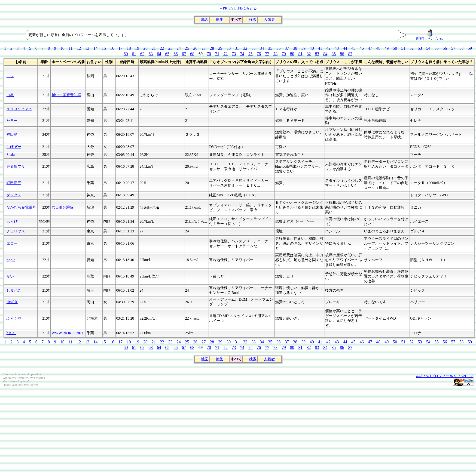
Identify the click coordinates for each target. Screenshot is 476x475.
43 (337, 48)
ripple (11, 260)
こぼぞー (14, 147)
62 (142, 54)
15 (104, 48)
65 (167, 54)
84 (325, 54)
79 (284, 54)
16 (112, 48)
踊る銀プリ (16, 166)
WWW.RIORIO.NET (67, 333)
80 (292, 54)
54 (428, 48)
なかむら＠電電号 (21, 207)
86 (342, 54)
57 (453, 48)
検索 (253, 20)
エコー (12, 243)
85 (334, 54)
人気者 (269, 20)
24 (179, 48)
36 (278, 48)
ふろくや (14, 318)
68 (192, 54)
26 (195, 48)
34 (262, 48)
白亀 (10, 95)
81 (300, 54)
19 (137, 48)
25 (187, 48)
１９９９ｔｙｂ (19, 109)
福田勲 (12, 134)
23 (170, 48)
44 (345, 48)
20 (145, 48)
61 (134, 54)
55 (436, 48)
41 (320, 48)
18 (129, 48)
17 (120, 48)
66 (176, 54)
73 (234, 54)
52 (412, 48)
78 (275, 54)
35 (270, 48)
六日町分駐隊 (63, 207)
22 (162, 48)
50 (395, 48)
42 (328, 48)
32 (245, 48)
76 (259, 54)
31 (237, 48)
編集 (220, 20)
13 (87, 48)
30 (229, 48)
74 (242, 54)
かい (10, 276)
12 (79, 48)
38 (295, 48)
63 (151, 54)
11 (71, 48)
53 (420, 48)
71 (217, 54)
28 (212, 48)
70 (209, 54)
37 (287, 48)
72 (226, 54)
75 (250, 54)
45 (353, 48)
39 (303, 48)
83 (317, 54)
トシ (10, 76)
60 (126, 54)
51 (403, 48)
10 (62, 48)
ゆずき (12, 302)
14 (95, 48)
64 (159, 54)
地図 (205, 20)
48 (378, 48)
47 (370, 48)
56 (445, 48)
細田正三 (14, 183)
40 (312, 48)
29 (220, 48)
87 (350, 54)
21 (154, 48)
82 (309, 54)
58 (461, 48)
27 (204, 48)
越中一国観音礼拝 (66, 95)
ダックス (14, 195)
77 (267, 54)
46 (362, 48)
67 (184, 54)
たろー (12, 121)
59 (470, 48)
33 (253, 48)
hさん (11, 333)
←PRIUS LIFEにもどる (238, 8)
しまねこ (14, 290)
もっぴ (12, 221)
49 (387, 48)
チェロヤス (16, 231)
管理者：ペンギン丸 (429, 37)
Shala (11, 155)
